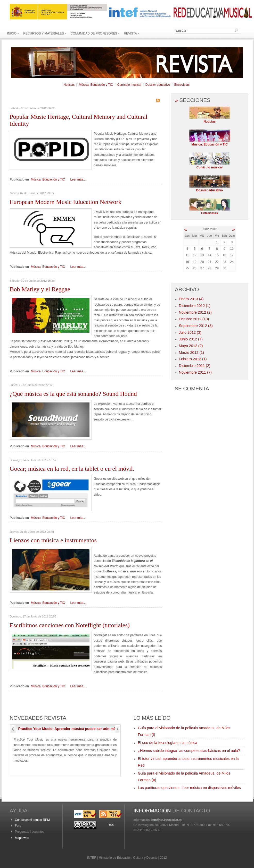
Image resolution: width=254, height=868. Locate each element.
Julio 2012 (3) (190, 332)
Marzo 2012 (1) (192, 353)
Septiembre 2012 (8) (196, 326)
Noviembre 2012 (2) (195, 312)
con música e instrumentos (53, 540)
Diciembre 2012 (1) (195, 306)
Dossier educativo (158, 85)
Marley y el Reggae (40, 289)
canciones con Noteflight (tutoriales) (70, 625)
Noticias (69, 85)
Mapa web (22, 838)
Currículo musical (129, 85)
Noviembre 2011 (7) (195, 372)
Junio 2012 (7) (191, 339)
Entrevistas (182, 85)
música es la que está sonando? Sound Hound (73, 394)
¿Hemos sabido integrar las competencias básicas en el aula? (189, 751)
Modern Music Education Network (66, 202)
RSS (111, 825)
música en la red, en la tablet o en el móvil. (72, 469)
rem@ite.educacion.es (167, 820)
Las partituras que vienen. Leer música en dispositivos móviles (189, 788)
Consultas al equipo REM (32, 820)
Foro (18, 826)
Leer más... (78, 179)
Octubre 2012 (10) (194, 319)
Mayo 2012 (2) (191, 346)
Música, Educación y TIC (96, 85)
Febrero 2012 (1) (193, 359)
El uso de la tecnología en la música (168, 743)
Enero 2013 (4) (191, 299)
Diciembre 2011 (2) (195, 366)
